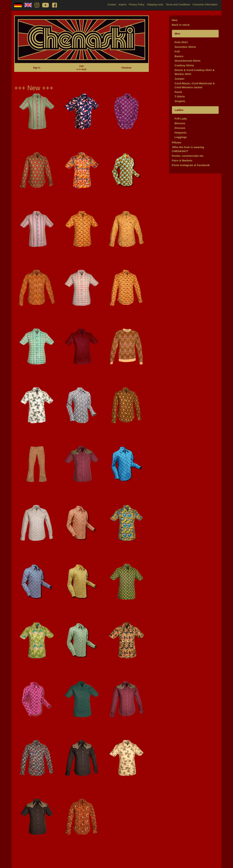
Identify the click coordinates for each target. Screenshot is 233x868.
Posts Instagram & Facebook (191, 165)
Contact (112, 4)
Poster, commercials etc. (188, 156)
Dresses (180, 128)
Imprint (123, 4)
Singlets (180, 101)
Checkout (126, 68)
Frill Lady (181, 119)
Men (177, 34)
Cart (81, 68)
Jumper (180, 79)
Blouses (180, 123)
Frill (177, 51)
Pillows (177, 142)
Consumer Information (205, 4)
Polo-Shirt (181, 42)
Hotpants (180, 133)
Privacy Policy (137, 4)
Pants (178, 92)
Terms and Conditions (178, 4)
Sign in (37, 68)
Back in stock (181, 25)
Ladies (179, 110)
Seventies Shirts (185, 47)
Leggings (181, 137)
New (175, 20)
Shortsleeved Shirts (187, 61)
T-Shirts (180, 96)
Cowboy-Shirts (184, 65)
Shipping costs (155, 4)
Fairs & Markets (182, 160)
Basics (179, 56)
